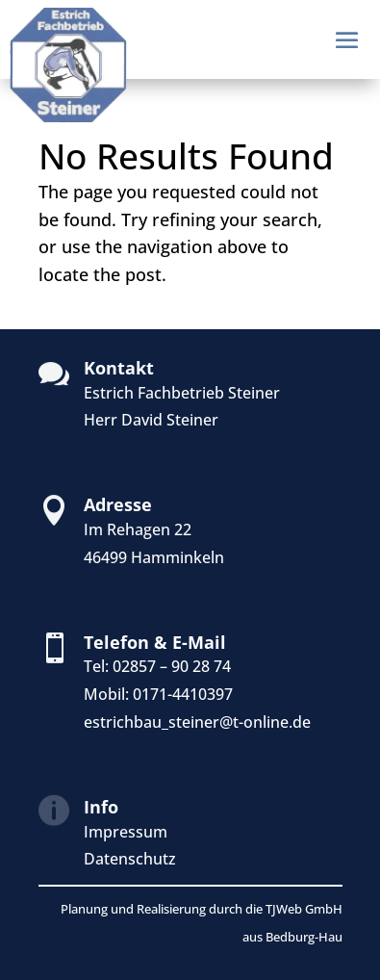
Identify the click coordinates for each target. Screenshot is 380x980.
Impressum (126, 832)
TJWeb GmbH (304, 909)
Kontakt (119, 368)
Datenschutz (130, 859)
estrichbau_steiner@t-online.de (197, 722)
